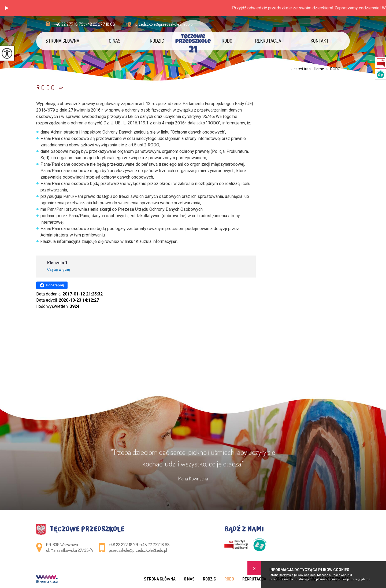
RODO (227, 41)
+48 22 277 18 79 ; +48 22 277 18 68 (80, 24)
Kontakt (320, 41)
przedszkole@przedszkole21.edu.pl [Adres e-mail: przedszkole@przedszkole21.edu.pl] (138, 550)
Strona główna (62, 41)
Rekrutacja (268, 41)
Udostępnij (52, 285)
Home (319, 69)
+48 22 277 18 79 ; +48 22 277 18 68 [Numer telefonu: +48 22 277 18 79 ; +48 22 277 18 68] (139, 545)
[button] (7, 8)
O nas (115, 41)
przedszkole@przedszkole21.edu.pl (160, 24)
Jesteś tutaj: (303, 69)
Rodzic (157, 41)
